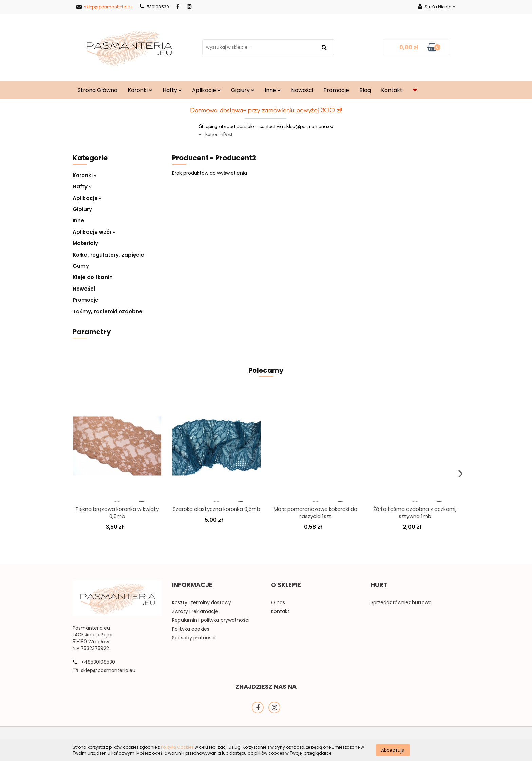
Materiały (85, 243)
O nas (278, 602)
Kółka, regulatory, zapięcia (109, 255)
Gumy (81, 266)
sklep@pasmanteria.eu (104, 7)
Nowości (302, 90)
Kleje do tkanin (93, 277)
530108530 (154, 7)
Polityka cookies (191, 629)
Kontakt (392, 90)
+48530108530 (98, 662)
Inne (273, 90)
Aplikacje (206, 90)
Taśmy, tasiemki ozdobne (108, 311)
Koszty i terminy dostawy (202, 602)
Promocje (336, 90)
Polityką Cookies (177, 747)
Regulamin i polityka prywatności (211, 620)
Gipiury (243, 90)
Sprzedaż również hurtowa (401, 602)
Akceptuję (393, 750)
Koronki (140, 90)
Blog (365, 90)
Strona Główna (98, 90)
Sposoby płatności (194, 638)
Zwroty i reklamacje (195, 611)
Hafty (172, 90)
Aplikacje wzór (94, 232)
